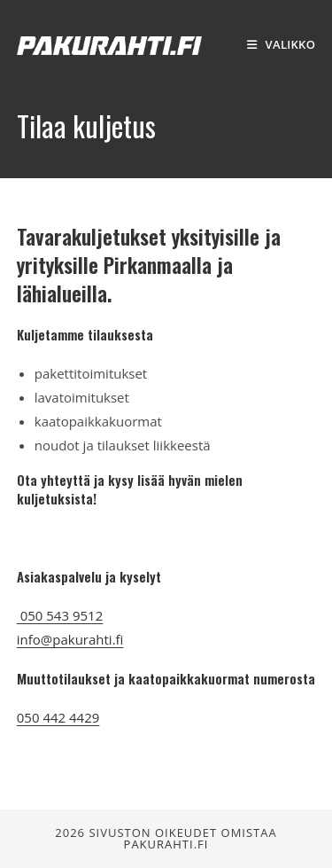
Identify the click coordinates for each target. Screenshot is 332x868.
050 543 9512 (60, 615)
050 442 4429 (58, 717)
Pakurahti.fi (166, 844)
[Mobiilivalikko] (282, 44)
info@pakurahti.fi (70, 639)
